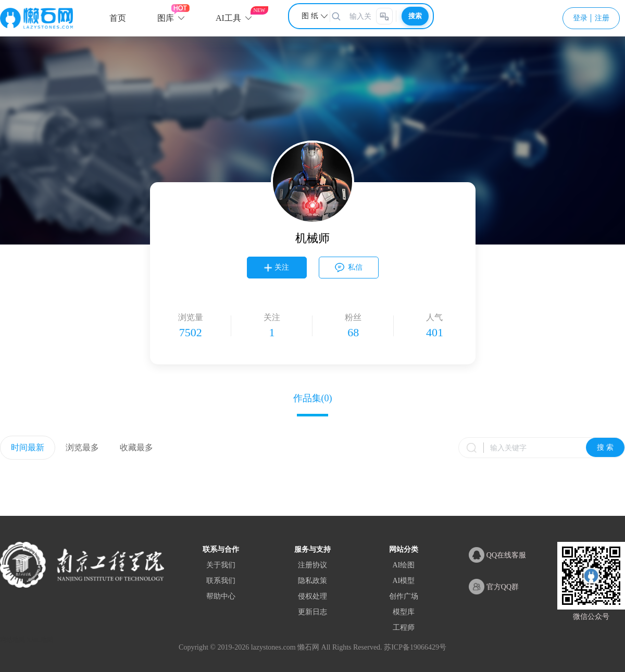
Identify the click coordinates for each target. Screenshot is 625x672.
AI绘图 (403, 565)
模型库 (404, 612)
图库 (166, 18)
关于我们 (221, 565)
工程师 (404, 627)
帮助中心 (221, 596)
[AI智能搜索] (384, 16)
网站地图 (12, 640)
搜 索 (605, 447)
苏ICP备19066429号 (415, 647)
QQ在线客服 (497, 555)
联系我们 (221, 581)
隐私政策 (312, 581)
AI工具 (228, 18)
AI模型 (403, 581)
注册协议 (312, 565)
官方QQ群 (494, 587)
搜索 (415, 16)
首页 (118, 18)
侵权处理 (312, 596)
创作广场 (404, 596)
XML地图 (40, 640)
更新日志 (312, 612)
